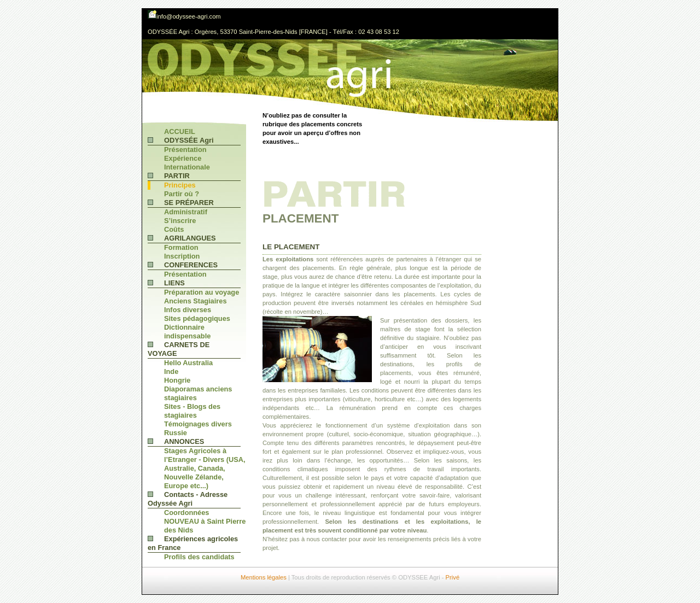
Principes (180, 185)
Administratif (186, 212)
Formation (181, 247)
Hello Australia (188, 363)
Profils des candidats (199, 557)
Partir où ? (182, 194)
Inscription (182, 256)
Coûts (174, 229)
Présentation (185, 150)
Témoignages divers (198, 424)
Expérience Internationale (187, 163)
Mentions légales (264, 577)
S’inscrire (180, 221)
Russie (176, 433)
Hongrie (177, 380)
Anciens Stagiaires (196, 301)
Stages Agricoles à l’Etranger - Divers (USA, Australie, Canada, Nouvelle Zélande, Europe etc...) (205, 468)
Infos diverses (188, 310)
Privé (453, 577)
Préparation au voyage (202, 292)
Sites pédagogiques (197, 318)
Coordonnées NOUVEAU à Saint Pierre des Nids (205, 521)
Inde (171, 371)
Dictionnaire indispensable (187, 332)
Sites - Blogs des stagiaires (192, 411)
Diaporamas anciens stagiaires (198, 393)
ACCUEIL (180, 131)
